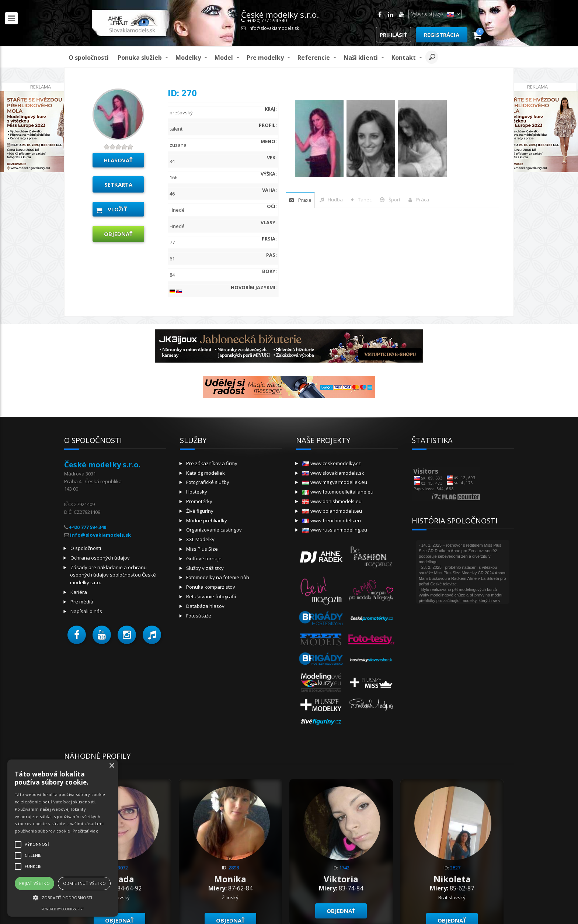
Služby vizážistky (205, 568)
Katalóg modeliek (206, 473)
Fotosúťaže (199, 616)
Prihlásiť (394, 35)
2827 (455, 868)
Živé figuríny (200, 511)
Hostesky (197, 492)
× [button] (112, 766)
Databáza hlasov (205, 606)
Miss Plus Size (202, 549)
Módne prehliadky (207, 520)
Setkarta (118, 184)
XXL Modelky (200, 539)
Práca (423, 200)
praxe (305, 200)
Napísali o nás (86, 611)
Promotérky (199, 501)
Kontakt (404, 58)
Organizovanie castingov (214, 530)
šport (394, 200)
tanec (365, 200)
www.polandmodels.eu (332, 511)
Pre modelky (265, 58)
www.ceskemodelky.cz (332, 463)
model (224, 58)
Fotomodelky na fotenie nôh (218, 577)
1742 (344, 868)
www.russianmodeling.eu (335, 530)
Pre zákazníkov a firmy (212, 463)
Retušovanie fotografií (211, 596)
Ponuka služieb (140, 58)
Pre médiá (82, 602)
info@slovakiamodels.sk (274, 28)
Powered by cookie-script (63, 909)
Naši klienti (361, 58)
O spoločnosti (89, 58)
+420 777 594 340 (88, 527)
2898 (234, 868)
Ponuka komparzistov (211, 587)
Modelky (188, 58)
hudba (335, 200)
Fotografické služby (208, 482)
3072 (123, 868)
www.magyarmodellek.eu (335, 482)
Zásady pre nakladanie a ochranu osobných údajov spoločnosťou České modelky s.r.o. (113, 575)
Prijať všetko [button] (34, 883)
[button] (77, 635)
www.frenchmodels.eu (332, 520)
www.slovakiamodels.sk (333, 473)
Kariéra (79, 592)
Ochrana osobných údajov (100, 558)
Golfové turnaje (204, 558)
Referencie (314, 58)
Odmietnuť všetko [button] (84, 883)
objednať (118, 234)
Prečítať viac (85, 831)
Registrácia (442, 35)
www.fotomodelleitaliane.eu (338, 492)
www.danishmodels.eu (332, 501)
